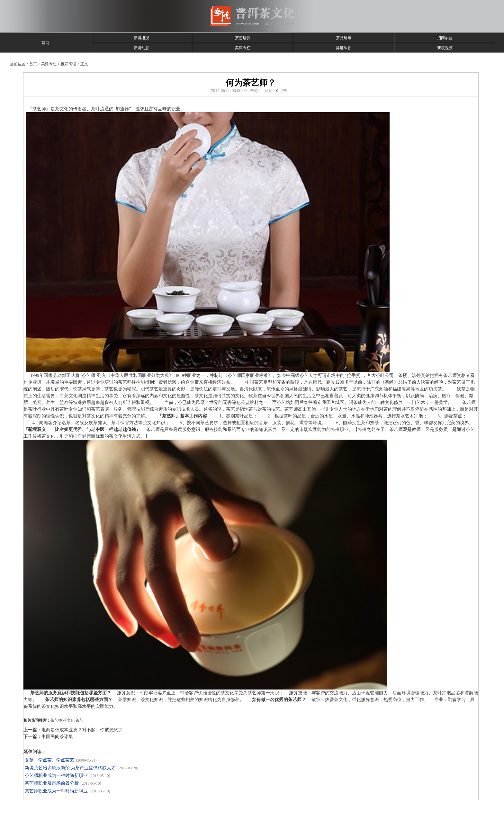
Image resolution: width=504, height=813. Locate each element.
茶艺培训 (243, 38)
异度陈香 (344, 48)
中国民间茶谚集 (57, 737)
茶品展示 (344, 38)
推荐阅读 (68, 64)
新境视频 (445, 48)
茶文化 (69, 720)
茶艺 (79, 720)
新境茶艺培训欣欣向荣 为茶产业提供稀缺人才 (70, 768)
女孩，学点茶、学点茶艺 (50, 760)
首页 (45, 43)
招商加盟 (445, 38)
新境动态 (141, 48)
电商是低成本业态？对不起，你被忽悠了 (82, 730)
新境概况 (141, 38)
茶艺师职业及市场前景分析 (52, 783)
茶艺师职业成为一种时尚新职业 (56, 776)
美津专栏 (243, 48)
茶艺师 (56, 720)
